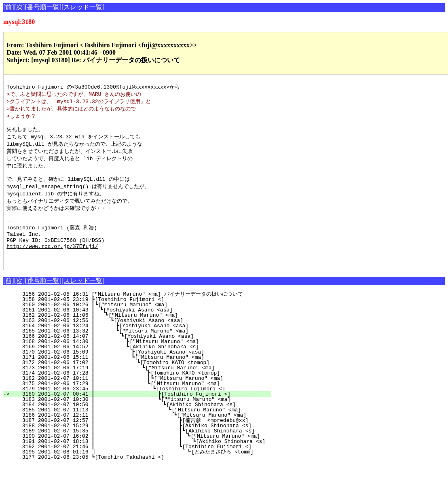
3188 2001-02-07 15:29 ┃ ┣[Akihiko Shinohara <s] (140, 443)
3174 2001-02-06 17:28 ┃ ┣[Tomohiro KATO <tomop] (143, 391)
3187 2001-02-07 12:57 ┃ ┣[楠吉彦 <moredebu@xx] (138, 438)
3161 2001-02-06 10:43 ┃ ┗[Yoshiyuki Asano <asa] (148, 328)
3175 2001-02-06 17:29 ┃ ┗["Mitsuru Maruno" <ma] (143, 401)
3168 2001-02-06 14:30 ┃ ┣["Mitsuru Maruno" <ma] (145, 359)
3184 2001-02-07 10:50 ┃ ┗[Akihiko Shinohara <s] (141, 422)
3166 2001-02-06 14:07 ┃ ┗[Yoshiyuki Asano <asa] (146, 354)
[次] (20, 7)
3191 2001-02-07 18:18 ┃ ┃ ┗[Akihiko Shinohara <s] (143, 459)
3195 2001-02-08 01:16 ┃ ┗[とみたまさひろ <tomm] (135, 470)
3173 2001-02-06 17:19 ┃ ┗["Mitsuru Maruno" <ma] (143, 386)
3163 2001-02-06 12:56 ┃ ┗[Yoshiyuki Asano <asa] (147, 338)
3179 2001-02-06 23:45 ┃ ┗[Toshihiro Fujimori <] (142, 407)
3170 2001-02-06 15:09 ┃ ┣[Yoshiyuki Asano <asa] (145, 370)
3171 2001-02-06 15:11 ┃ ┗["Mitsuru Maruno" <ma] (145, 375)
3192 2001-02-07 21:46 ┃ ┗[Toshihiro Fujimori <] (140, 464)
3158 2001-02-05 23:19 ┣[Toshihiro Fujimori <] (150, 317)
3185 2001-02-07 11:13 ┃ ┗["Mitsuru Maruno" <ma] (141, 428)
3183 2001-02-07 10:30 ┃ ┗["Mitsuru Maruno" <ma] (142, 417)
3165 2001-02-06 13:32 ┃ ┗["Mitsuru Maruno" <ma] (146, 349)
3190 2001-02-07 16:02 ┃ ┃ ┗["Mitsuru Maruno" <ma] (138, 454)
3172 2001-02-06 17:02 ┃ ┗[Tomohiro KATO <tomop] (144, 380)
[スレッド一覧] (83, 7)
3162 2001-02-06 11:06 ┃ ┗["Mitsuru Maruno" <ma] (147, 333)
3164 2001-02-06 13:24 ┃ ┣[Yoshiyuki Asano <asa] (146, 343)
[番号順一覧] (43, 7)
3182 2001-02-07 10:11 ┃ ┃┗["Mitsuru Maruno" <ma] (141, 396)
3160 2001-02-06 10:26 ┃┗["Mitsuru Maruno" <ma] (148, 322)
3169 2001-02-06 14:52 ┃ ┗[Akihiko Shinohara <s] (145, 364)
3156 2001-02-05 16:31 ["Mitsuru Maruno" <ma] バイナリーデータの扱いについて (143, 312)
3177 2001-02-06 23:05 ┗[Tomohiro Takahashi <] (150, 475)
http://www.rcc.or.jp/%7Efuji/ (52, 261)
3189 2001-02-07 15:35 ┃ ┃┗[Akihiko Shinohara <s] (138, 449)
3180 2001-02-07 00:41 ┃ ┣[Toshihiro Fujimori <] (142, 412)
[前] (9, 7)
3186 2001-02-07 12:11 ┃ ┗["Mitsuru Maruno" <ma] (140, 433)
